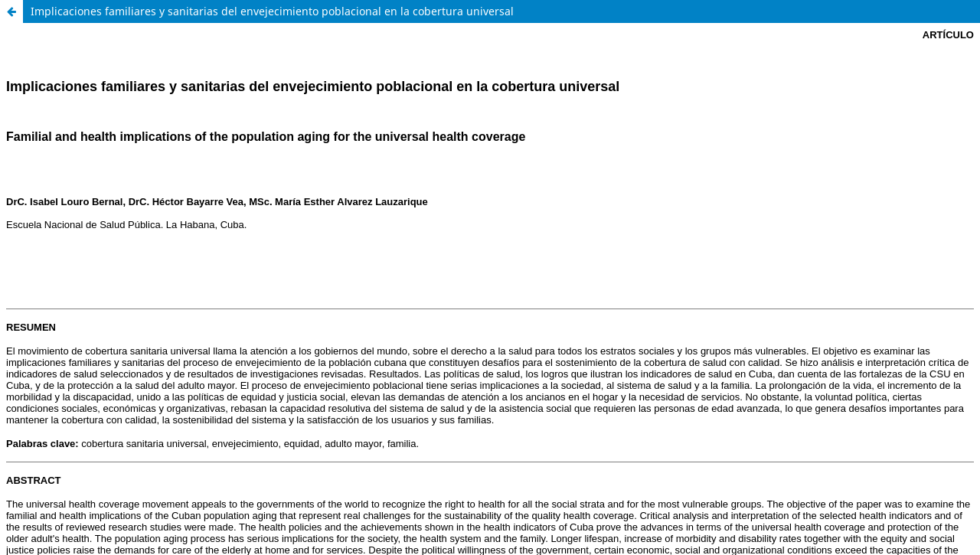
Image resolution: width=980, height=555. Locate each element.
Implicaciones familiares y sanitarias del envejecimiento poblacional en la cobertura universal (272, 11)
